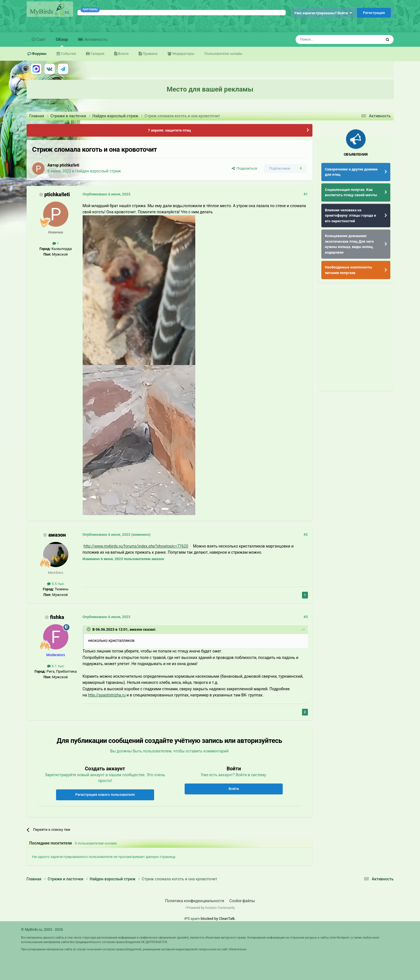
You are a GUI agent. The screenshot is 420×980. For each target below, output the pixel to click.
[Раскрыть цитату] (89, 629)
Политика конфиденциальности (195, 901)
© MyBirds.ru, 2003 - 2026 (42, 929)
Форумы (39, 54)
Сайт (41, 39)
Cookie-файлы (242, 901)
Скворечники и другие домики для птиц (351, 172)
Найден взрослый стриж (98, 171)
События (68, 54)
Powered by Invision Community (211, 908)
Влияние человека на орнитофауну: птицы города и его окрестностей (351, 216)
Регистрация (374, 13)
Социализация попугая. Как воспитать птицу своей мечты (351, 192)
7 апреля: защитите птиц (169, 130)
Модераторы (183, 54)
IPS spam (192, 919)
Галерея (97, 54)
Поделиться (244, 168)
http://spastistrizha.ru (107, 695)
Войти (234, 789)
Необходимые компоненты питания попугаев (349, 270)
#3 (306, 617)
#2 (306, 535)
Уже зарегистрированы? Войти (323, 13)
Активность (95, 39)
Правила (150, 54)
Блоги (123, 54)
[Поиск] (326, 39)
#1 (306, 194)
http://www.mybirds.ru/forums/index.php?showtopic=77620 (136, 546)
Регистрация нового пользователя (105, 795)
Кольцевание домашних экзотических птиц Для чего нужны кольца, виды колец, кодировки (349, 244)
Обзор (62, 42)
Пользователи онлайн (223, 54)
